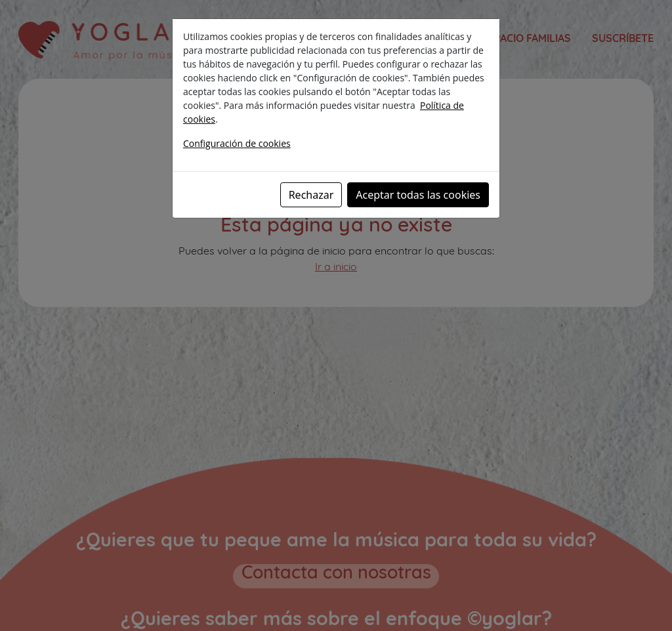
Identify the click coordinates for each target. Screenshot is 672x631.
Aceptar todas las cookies (418, 195)
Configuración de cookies (237, 143)
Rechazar (311, 195)
